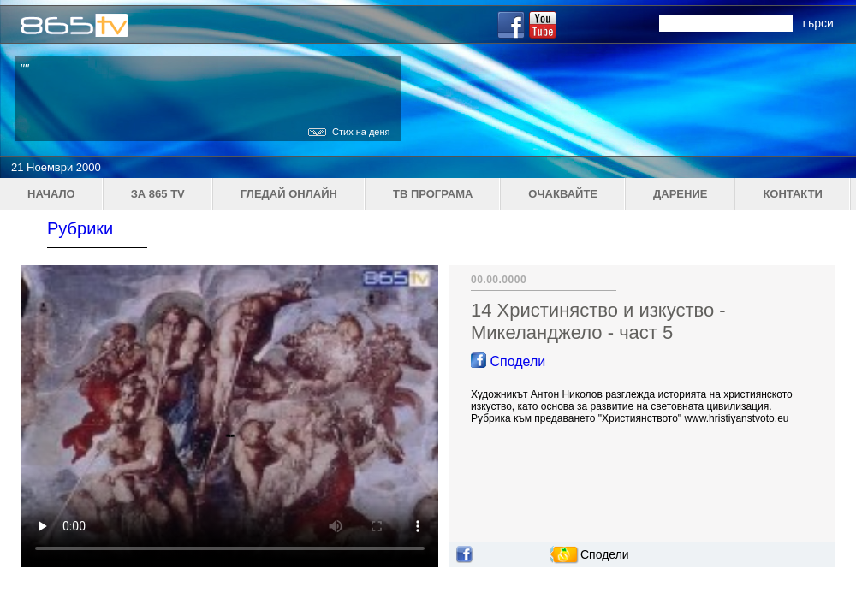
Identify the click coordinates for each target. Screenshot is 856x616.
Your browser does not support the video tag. (230, 416)
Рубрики (80, 228)
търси (817, 23)
